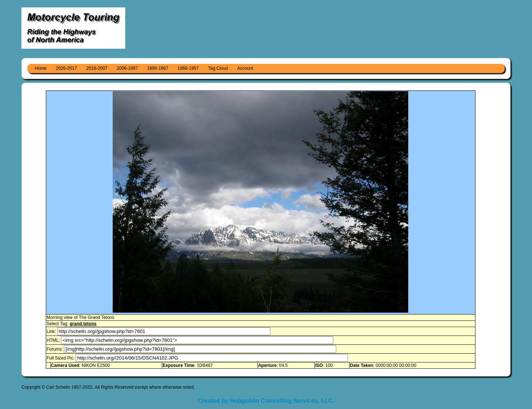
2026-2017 (66, 68)
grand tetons (83, 324)
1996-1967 (158, 68)
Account (245, 68)
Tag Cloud (218, 68)
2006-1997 (127, 68)
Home (41, 68)
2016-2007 (97, 68)
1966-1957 (188, 68)
